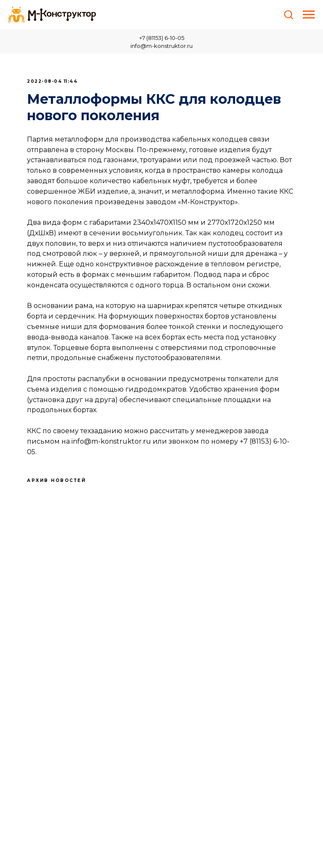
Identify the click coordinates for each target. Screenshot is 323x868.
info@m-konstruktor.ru (161, 46)
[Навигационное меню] (309, 15)
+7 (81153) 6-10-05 (162, 38)
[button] (289, 14)
